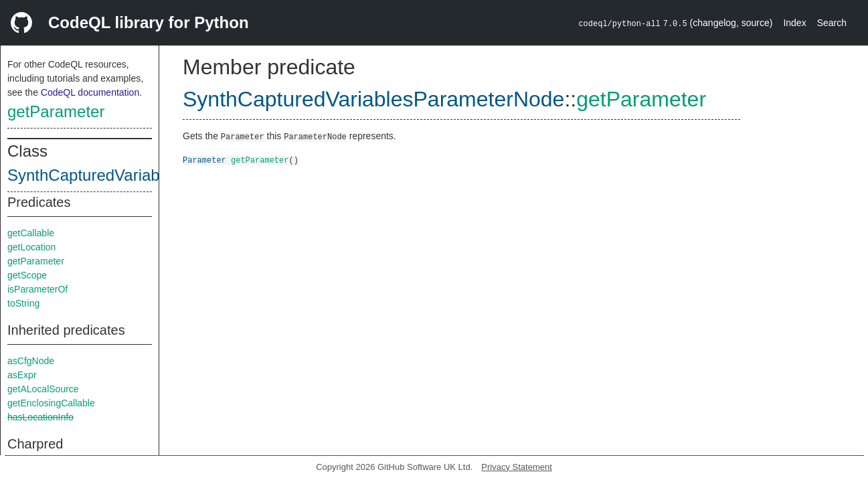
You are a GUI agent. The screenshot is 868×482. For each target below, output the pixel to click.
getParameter (56, 111)
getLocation (31, 247)
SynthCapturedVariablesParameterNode (151, 175)
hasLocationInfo (40, 417)
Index (794, 23)
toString (23, 303)
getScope (27, 275)
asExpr (22, 375)
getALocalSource (43, 389)
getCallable (31, 233)
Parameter (204, 160)
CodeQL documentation (90, 92)
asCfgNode (31, 361)
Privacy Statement (517, 467)
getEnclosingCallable (51, 403)
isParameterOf (37, 289)
